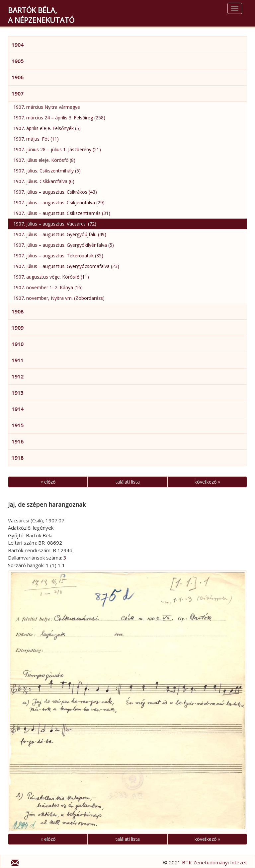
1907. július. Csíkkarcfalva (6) (44, 181)
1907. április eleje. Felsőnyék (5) (47, 128)
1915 (18, 425)
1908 (18, 311)
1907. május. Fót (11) (36, 139)
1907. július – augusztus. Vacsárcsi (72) (55, 224)
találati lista (128, 482)
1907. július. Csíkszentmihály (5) (47, 171)
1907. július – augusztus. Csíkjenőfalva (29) (59, 202)
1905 (18, 61)
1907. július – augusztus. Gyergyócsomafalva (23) (66, 266)
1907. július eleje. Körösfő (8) (44, 160)
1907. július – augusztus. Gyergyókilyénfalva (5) (64, 245)
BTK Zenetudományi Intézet (214, 862)
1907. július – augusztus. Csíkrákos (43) (55, 192)
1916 (18, 441)
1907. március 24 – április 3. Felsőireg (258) (59, 118)
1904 (18, 45)
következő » (207, 482)
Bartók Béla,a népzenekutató (41, 15)
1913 (18, 393)
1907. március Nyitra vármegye (47, 107)
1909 (18, 328)
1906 (18, 77)
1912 (18, 376)
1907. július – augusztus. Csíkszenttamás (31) (62, 213)
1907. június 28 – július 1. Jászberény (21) (57, 149)
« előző (48, 482)
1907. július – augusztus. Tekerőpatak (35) (58, 256)
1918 (18, 458)
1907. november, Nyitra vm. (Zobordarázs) (59, 298)
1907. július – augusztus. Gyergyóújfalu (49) (60, 234)
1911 (18, 360)
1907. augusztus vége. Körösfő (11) (51, 277)
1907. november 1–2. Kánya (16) (48, 287)
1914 (18, 409)
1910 (18, 344)
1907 (18, 94)
